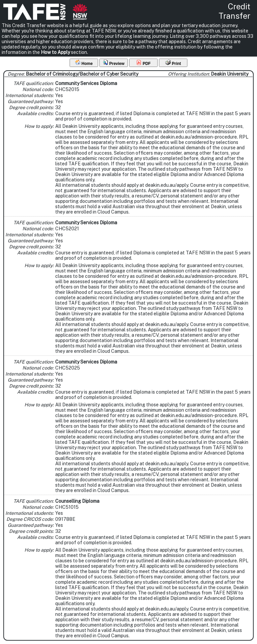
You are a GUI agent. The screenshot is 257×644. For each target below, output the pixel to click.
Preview (114, 63)
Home (84, 63)
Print (173, 63)
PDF (143, 63)
